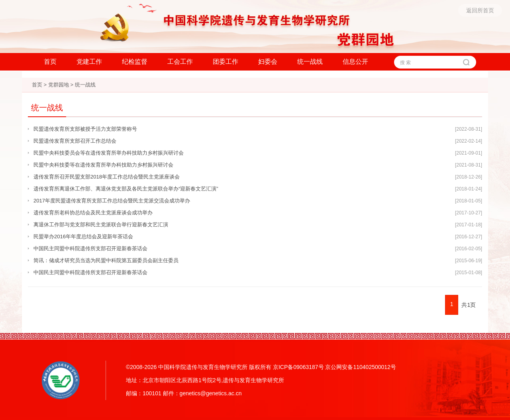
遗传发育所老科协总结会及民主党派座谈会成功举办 (93, 213)
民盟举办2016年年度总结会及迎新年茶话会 (83, 236)
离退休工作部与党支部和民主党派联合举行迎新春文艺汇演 (101, 225)
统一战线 (310, 62)
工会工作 (180, 62)
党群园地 (59, 85)
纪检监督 (135, 62)
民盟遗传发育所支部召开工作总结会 (75, 141)
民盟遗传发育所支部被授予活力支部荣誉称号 (85, 129)
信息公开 (355, 62)
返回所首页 (480, 10)
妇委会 (268, 62)
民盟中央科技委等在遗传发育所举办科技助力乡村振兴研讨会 (103, 165)
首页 (50, 62)
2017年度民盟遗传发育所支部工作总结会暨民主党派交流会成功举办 (112, 201)
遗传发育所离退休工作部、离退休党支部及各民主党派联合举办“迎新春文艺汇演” (126, 189)
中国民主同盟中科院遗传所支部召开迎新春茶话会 (90, 248)
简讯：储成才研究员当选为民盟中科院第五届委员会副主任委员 (106, 260)
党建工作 (89, 62)
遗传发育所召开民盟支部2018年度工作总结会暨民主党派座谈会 (107, 177)
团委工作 (226, 62)
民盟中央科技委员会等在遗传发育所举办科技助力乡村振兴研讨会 (109, 153)
